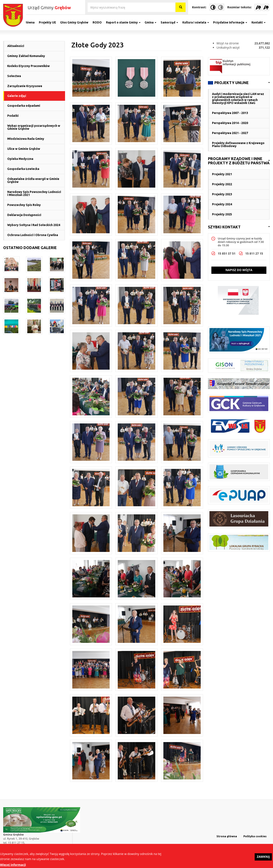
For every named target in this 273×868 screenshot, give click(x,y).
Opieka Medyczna (20, 159)
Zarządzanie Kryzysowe (25, 86)
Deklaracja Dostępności (24, 215)
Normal (221, 7)
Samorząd (172, 22)
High (213, 7)
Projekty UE (50, 22)
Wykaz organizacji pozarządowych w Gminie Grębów (34, 127)
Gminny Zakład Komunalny (26, 56)
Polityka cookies (255, 836)
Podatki (13, 116)
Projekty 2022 (222, 184)
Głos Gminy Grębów (77, 22)
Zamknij (263, 859)
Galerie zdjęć (17, 96)
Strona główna (27, 22)
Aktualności (16, 46)
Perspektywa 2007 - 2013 (230, 113)
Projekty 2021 (222, 174)
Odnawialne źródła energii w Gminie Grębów (33, 180)
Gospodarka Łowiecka (23, 169)
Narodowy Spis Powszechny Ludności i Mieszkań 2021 (34, 193)
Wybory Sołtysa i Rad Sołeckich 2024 (34, 225)
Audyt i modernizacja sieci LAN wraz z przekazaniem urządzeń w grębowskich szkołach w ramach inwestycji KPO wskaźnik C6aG (238, 98)
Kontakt (261, 22)
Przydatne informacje (233, 22)
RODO (100, 22)
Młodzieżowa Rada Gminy (26, 139)
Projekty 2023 (222, 194)
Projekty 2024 (222, 204)
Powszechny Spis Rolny (24, 205)
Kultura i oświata (198, 22)
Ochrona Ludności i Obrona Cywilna (33, 235)
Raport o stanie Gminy (126, 22)
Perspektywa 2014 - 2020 (230, 123)
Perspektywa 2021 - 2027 (230, 133)
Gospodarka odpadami (24, 106)
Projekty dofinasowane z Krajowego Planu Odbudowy (238, 144)
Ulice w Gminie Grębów (24, 149)
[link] (239, 83)
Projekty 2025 (222, 214)
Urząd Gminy (49, 7)
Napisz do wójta (239, 270)
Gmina (153, 22)
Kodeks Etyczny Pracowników (28, 66)
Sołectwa (14, 76)
